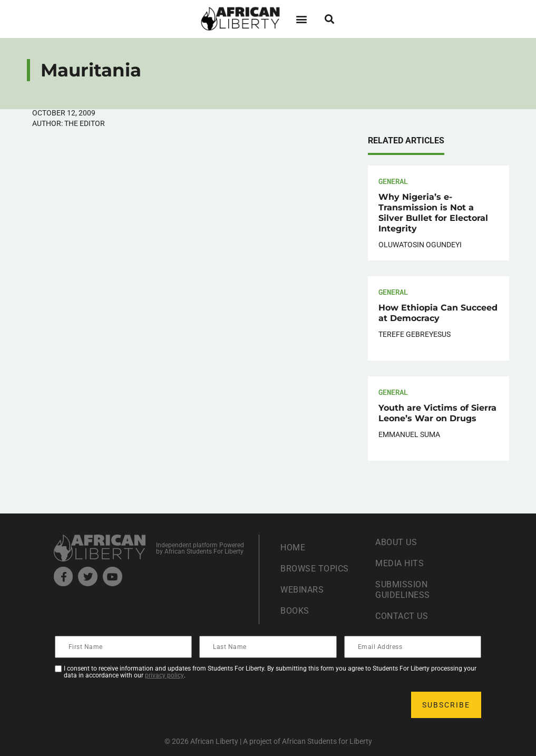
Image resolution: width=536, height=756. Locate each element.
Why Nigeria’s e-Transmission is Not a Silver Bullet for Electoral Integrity (433, 213)
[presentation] (136, 705)
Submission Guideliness (403, 590)
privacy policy (164, 675)
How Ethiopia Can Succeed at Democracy (438, 313)
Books (295, 611)
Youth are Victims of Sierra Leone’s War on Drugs (437, 413)
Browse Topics (315, 569)
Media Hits (399, 563)
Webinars (302, 590)
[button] (302, 19)
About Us (396, 542)
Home (293, 547)
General (393, 181)
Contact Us (402, 616)
